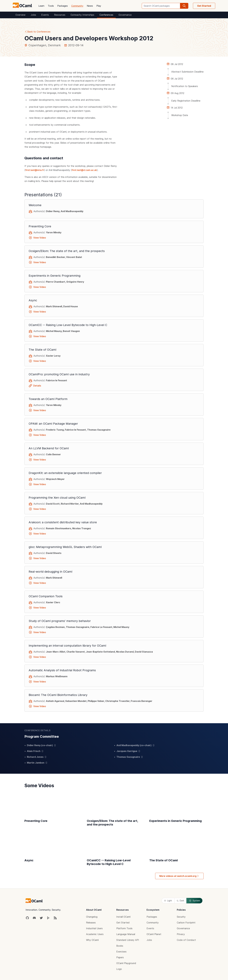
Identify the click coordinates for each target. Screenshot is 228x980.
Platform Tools (124, 928)
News (90, 6)
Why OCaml (92, 940)
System (194, 901)
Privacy (181, 934)
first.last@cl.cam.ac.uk (84, 170)
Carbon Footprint (186, 923)
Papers (120, 957)
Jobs (33, 15)
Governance (125, 15)
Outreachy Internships (82, 15)
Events (45, 15)
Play (99, 6)
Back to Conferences (37, 32)
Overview (20, 15)
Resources (60, 15)
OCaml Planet (154, 934)
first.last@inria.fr (35, 170)
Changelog (92, 917)
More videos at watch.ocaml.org (179, 876)
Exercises (121, 952)
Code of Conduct (186, 940)
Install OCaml (123, 917)
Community (77, 6)
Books (120, 946)
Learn (41, 6)
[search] (184, 6)
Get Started (204, 6)
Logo (119, 969)
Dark (180, 901)
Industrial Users (94, 928)
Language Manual (126, 934)
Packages (63, 6)
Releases (91, 923)
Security (181, 917)
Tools (51, 6)
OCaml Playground (126, 963)
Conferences (106, 15)
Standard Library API (128, 940)
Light (168, 901)
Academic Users (95, 934)
